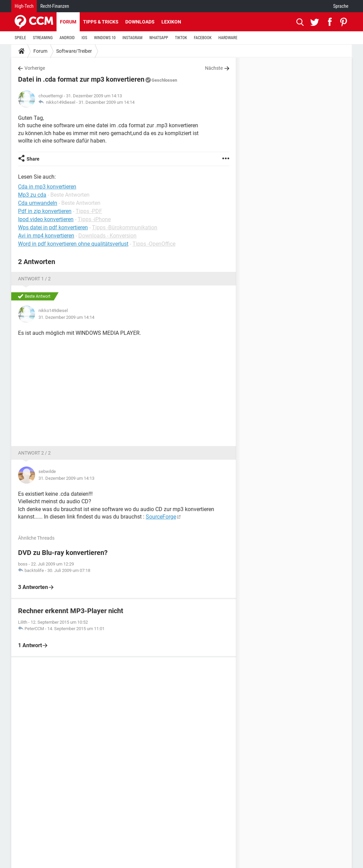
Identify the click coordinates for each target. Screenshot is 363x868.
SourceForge (161, 517)
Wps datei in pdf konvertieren (53, 227)
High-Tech (24, 6)
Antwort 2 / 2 (34, 453)
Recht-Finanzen (54, 6)
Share (33, 159)
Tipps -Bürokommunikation (125, 227)
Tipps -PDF (89, 211)
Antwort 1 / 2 (34, 279)
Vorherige (35, 68)
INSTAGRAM (133, 38)
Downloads (140, 22)
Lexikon (171, 22)
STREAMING (43, 38)
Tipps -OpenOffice (154, 244)
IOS (84, 38)
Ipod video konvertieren (46, 219)
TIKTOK (181, 38)
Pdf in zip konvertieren (45, 211)
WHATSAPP (159, 38)
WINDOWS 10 (105, 38)
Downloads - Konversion (107, 236)
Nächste (214, 68)
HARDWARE (228, 38)
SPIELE (20, 38)
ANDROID (67, 38)
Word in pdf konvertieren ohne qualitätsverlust (73, 244)
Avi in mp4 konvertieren (46, 236)
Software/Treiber (74, 51)
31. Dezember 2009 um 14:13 (66, 478)
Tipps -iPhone (94, 219)
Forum (68, 22)
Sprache (341, 6)
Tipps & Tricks (101, 22)
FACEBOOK (203, 38)
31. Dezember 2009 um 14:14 (107, 102)
